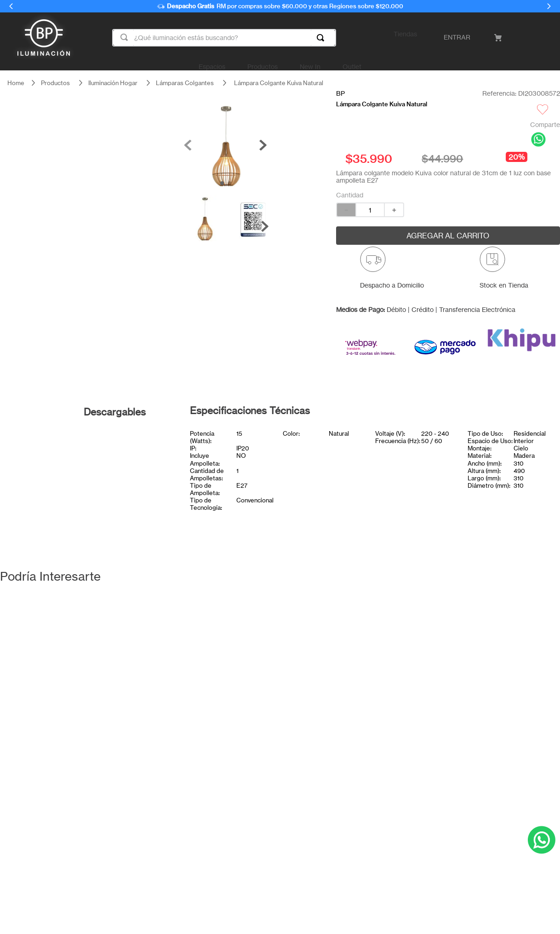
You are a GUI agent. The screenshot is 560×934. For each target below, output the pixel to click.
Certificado (125, 462)
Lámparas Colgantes (185, 83)
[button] (392, 271)
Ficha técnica (125, 441)
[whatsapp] (538, 140)
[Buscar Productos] (322, 38)
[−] (346, 210)
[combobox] (224, 38)
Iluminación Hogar (113, 83)
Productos (55, 83)
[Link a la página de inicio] (16, 83)
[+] (394, 210)
